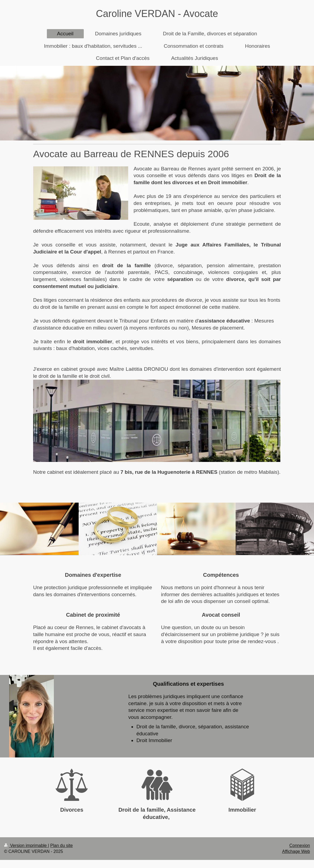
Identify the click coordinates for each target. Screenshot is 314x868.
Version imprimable (26, 845)
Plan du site (62, 845)
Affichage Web (296, 851)
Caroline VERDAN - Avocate (157, 14)
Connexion (300, 845)
